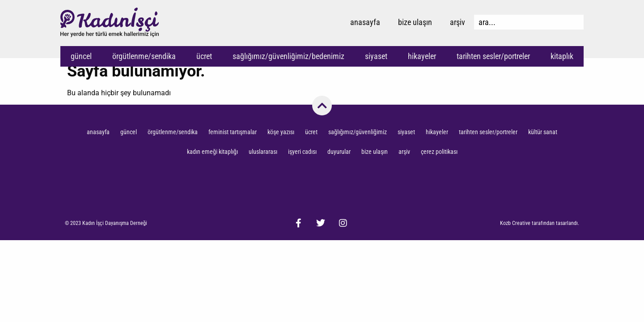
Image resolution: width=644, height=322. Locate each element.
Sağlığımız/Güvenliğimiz (358, 132)
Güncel (81, 56)
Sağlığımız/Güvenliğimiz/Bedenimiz (288, 56)
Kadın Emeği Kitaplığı (212, 152)
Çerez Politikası (439, 152)
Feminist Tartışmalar (233, 132)
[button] (106, 223)
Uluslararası (263, 152)
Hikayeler (422, 56)
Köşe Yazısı (281, 132)
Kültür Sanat (543, 132)
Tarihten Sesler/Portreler (493, 56)
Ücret (204, 56)
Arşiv (458, 22)
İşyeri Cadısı (302, 152)
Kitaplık (562, 56)
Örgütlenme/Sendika (144, 56)
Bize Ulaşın (415, 22)
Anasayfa (365, 22)
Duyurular (339, 152)
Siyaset (376, 56)
